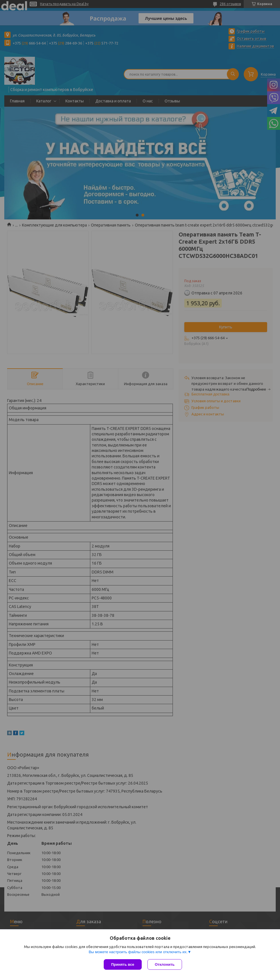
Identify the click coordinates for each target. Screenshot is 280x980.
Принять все (123, 964)
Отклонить (165, 964)
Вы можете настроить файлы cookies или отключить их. (138, 952)
